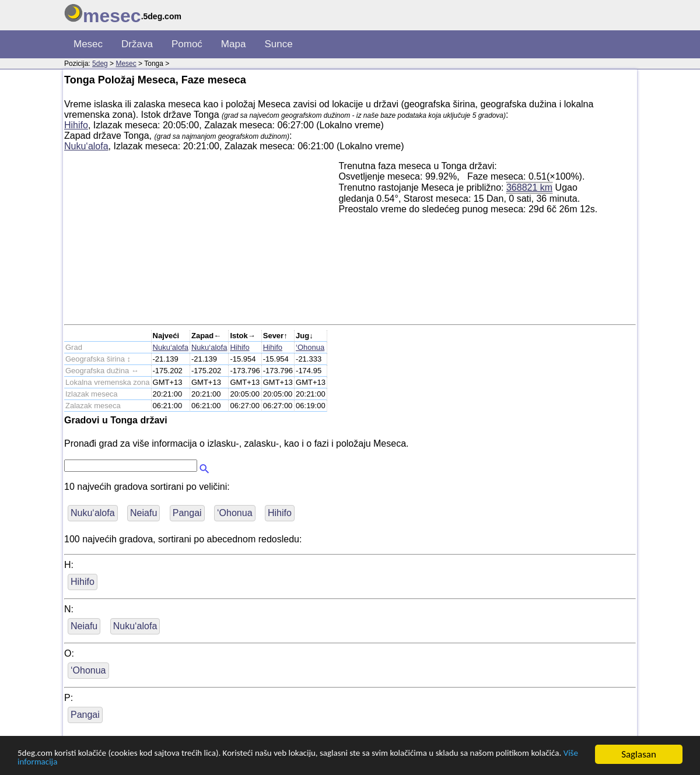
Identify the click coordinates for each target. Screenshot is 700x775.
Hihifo (76, 125)
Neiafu (143, 513)
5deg (100, 64)
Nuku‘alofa (86, 146)
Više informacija (126, 762)
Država (137, 44)
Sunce (278, 44)
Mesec (88, 44)
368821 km (529, 187)
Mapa (234, 44)
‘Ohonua (310, 347)
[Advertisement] (201, 243)
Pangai (187, 513)
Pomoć (187, 44)
